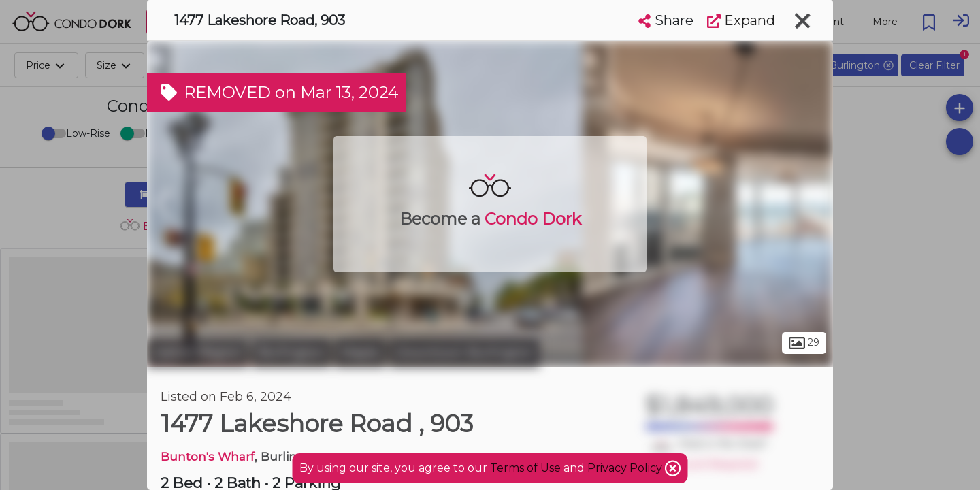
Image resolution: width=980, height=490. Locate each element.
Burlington (291, 353)
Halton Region (198, 353)
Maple (360, 353)
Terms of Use (525, 468)
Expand (741, 20)
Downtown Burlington (464, 353)
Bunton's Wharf (208, 456)
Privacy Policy (626, 468)
